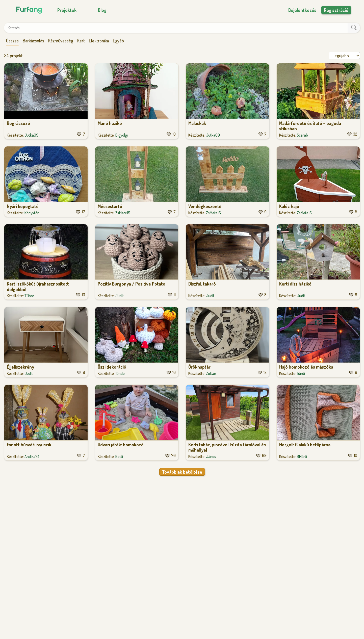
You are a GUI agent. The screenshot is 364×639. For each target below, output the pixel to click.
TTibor (29, 296)
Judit (120, 296)
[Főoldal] (28, 10)
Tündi (301, 373)
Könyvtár (32, 213)
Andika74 (32, 456)
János (211, 456)
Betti (119, 456)
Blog (102, 10)
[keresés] (354, 28)
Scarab (302, 135)
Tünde (120, 373)
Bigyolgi (122, 135)
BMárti (302, 456)
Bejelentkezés (302, 10)
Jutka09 (31, 135)
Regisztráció (336, 10)
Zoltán (211, 373)
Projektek (67, 10)
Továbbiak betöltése (182, 472)
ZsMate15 (123, 213)
